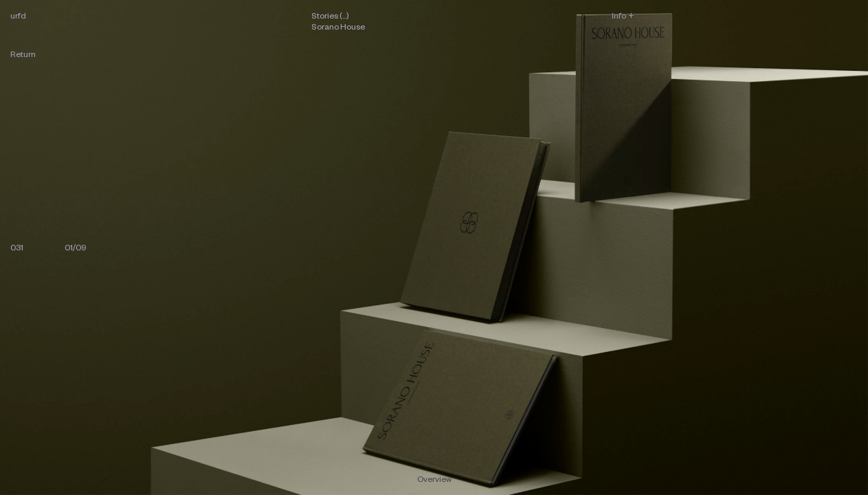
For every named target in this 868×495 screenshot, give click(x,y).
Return (23, 54)
